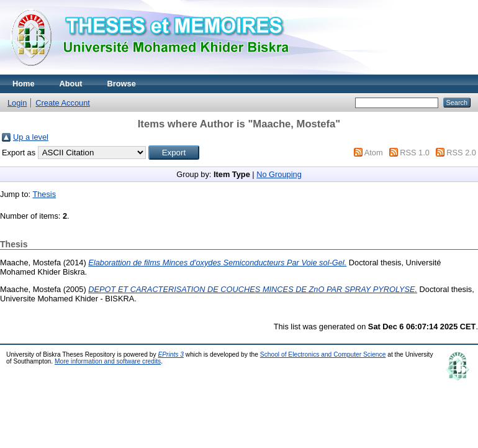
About (71, 84)
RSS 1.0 (415, 153)
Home (24, 84)
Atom (374, 153)
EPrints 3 (171, 354)
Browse (122, 84)
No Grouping (279, 174)
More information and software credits (108, 361)
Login (17, 103)
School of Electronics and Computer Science (323, 354)
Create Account (63, 103)
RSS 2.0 (461, 153)
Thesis (44, 194)
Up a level (31, 137)
